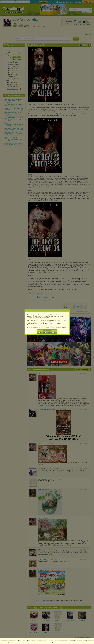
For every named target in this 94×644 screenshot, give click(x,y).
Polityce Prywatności (82, 642)
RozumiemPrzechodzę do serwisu (47, 332)
